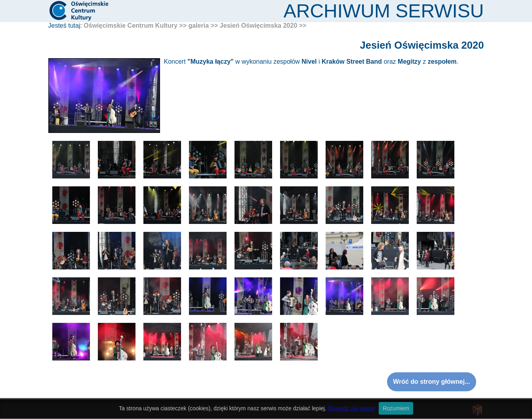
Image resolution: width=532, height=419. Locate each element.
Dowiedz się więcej (351, 408)
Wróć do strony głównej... (431, 382)
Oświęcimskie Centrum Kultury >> (135, 26)
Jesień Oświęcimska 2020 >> (263, 26)
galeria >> (203, 26)
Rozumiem (396, 408)
